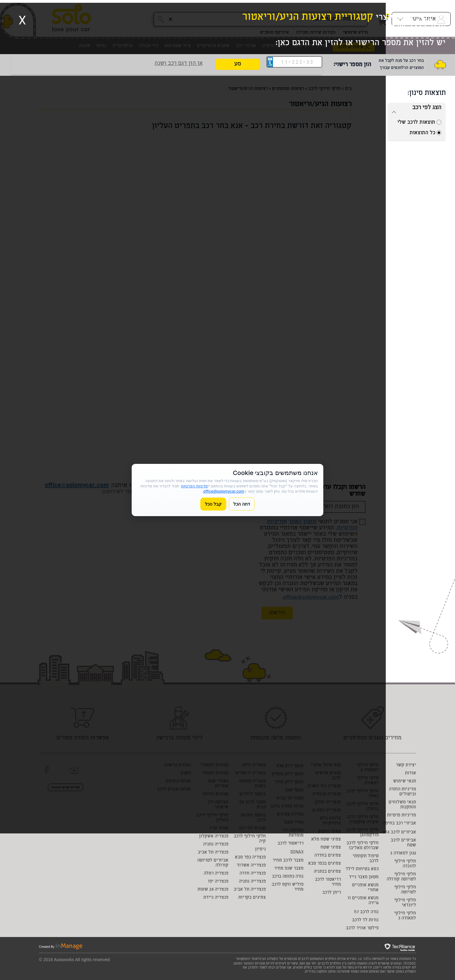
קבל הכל (213, 504)
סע (238, 64)
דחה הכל (242, 504)
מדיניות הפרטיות (194, 486)
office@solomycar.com (223, 491)
